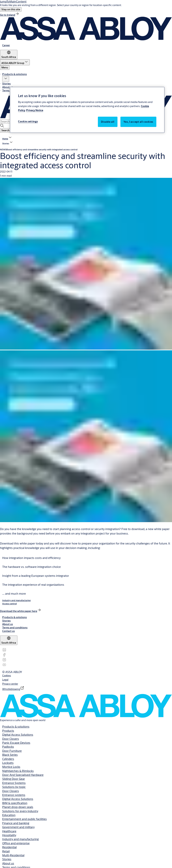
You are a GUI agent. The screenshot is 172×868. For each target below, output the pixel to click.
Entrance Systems (14, 783)
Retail (6, 851)
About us (8, 87)
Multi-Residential (13, 855)
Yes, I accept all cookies (138, 122)
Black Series (10, 755)
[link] (10, 15)
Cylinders (8, 759)
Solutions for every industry (20, 811)
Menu (5, 67)
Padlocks (8, 747)
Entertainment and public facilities (25, 819)
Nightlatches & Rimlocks (18, 771)
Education (9, 815)
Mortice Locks (11, 767)
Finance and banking (16, 823)
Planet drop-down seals (18, 807)
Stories (6, 84)
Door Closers (11, 739)
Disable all (108, 122)
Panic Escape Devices (16, 743)
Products (8, 731)
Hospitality (9, 835)
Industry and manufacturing (20, 839)
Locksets (8, 763)
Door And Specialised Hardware (23, 775)
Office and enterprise (16, 843)
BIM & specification (15, 803)
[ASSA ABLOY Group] (15, 62)
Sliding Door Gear (14, 779)
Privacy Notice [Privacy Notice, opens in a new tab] (35, 110)
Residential (9, 847)
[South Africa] (9, 55)
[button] (11, 9)
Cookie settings (28, 121)
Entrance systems (14, 795)
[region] (87, 110)
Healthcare (9, 831)
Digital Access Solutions (18, 735)
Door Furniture (12, 751)
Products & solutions (15, 74)
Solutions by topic (14, 787)
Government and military (18, 827)
